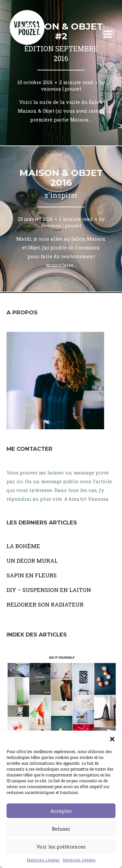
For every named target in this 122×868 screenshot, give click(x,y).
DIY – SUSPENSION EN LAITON (49, 590)
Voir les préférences (61, 847)
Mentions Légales (43, 860)
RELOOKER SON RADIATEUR (45, 604)
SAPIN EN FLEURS (32, 575)
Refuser (61, 829)
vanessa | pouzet (61, 88)
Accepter (61, 811)
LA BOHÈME (23, 546)
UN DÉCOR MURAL (32, 561)
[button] (112, 739)
